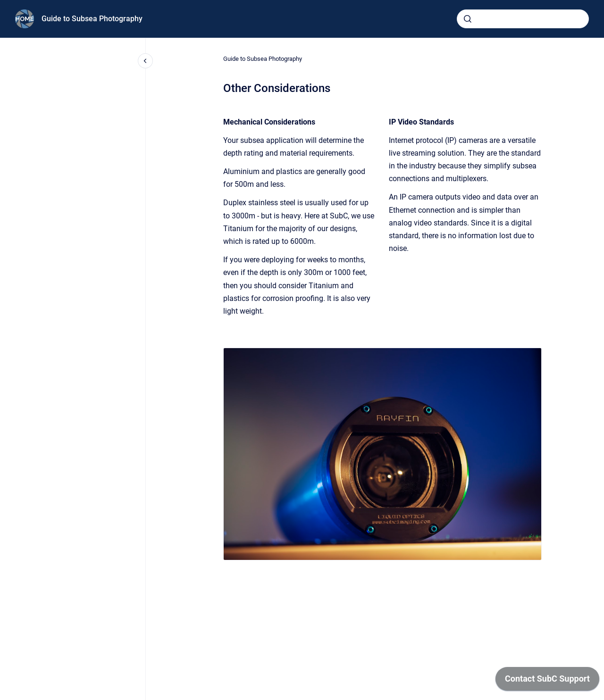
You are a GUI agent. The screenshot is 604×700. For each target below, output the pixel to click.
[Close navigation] (145, 61)
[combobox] (523, 19)
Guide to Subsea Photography (92, 19)
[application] (547, 681)
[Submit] (468, 19)
